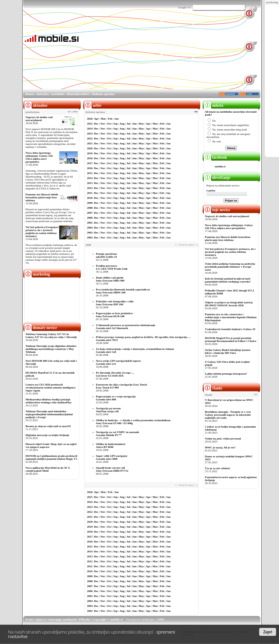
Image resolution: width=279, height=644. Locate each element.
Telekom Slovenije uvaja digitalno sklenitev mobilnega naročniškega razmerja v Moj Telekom (51, 349)
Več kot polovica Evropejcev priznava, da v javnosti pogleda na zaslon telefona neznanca (42, 232)
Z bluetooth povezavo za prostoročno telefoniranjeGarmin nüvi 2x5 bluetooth (126, 327)
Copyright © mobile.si (108, 619)
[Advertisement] (158, 54)
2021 (90, 143)
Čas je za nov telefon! (218, 468)
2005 (90, 223)
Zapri (268, 632)
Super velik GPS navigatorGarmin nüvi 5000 (112, 457)
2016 (90, 168)
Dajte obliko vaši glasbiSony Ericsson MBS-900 (110, 279)
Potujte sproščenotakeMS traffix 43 (106, 255)
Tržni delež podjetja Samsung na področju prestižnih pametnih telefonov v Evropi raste (230, 267)
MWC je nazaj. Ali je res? (220, 447)
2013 (90, 183)
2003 (90, 232)
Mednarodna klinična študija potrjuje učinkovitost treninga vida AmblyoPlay (49, 401)
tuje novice (217, 210)
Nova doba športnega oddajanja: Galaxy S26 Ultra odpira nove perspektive (39, 157)
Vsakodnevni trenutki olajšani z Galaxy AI (230, 329)
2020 (90, 148)
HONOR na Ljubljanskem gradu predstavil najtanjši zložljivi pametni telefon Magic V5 (51, 457)
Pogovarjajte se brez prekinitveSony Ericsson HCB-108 (114, 315)
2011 (90, 193)
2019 (90, 153)
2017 (90, 163)
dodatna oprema (103, 94)
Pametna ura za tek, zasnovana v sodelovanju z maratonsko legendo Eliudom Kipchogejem (231, 317)
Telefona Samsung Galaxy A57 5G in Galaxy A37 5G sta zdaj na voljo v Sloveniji (51, 335)
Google (182, 7)
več (69, 112)
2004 (90, 228)
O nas (29, 619)
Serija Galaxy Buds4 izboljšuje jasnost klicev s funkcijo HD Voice (228, 351)
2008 (90, 208)
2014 (90, 178)
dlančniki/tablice (78, 94)
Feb (110, 119)
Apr (96, 119)
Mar (103, 119)
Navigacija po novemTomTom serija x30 (108, 410)
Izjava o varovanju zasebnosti (56, 619)
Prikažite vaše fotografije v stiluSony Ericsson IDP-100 (115, 303)
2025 (90, 124)
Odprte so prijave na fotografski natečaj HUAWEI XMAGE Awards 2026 (229, 304)
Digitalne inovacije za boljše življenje (47, 435)
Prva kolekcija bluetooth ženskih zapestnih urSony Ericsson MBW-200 (123, 291)
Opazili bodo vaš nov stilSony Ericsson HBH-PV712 (112, 469)
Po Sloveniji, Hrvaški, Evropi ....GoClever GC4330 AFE (115, 374)
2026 (90, 119)
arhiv (75, 112)
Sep (116, 124)
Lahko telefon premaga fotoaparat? (226, 374)
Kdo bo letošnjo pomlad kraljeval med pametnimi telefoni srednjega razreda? (228, 280)
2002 (90, 237)
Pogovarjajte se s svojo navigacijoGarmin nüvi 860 (116, 398)
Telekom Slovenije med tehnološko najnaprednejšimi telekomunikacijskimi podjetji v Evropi (49, 414)
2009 (90, 203)
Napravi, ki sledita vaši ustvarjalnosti (39, 119)
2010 (90, 198)
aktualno (43, 94)
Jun (134, 124)
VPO (160, 619)
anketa (213, 105)
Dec (96, 124)
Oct (109, 124)
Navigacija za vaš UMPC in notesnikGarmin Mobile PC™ (117, 434)
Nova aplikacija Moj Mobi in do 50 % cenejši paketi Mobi (48, 469)
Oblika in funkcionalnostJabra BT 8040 (111, 445)
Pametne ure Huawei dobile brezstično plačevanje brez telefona (42, 197)
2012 (90, 188)
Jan (116, 119)
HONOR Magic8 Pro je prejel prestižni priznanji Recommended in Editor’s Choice (231, 339)
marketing (272, 2)
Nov (103, 124)
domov (30, 94)
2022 (90, 138)
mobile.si (220, 166)
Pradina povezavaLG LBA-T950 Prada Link (112, 267)
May (141, 124)
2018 (90, 158)
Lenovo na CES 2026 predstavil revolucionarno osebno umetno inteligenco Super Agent (50, 387)
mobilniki (58, 94)
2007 (90, 213)
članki (213, 388)
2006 (90, 218)
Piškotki (84, 619)
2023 (90, 133)
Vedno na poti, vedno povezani (223, 438)
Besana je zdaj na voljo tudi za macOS (48, 426)
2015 (90, 173)
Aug (122, 124)
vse (196, 112)
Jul (128, 124)
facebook (215, 157)
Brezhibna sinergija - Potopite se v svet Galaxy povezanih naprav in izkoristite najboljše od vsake (228, 415)
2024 (90, 129)
